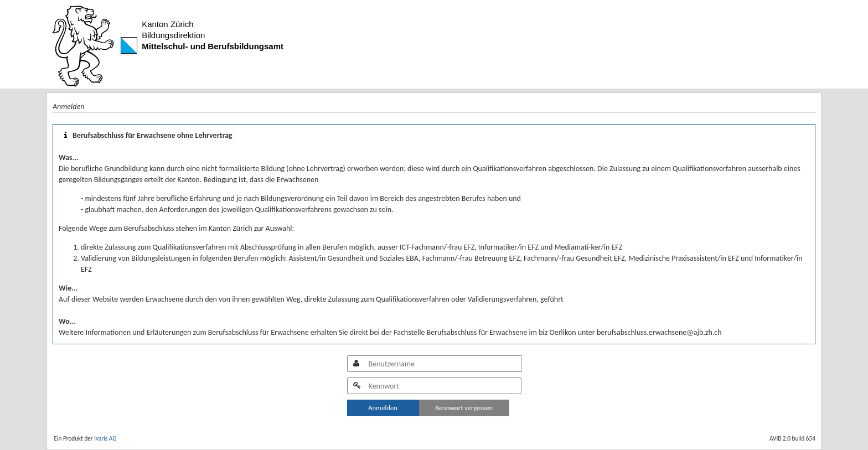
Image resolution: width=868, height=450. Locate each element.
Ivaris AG (105, 438)
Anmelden (383, 408)
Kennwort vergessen (464, 408)
